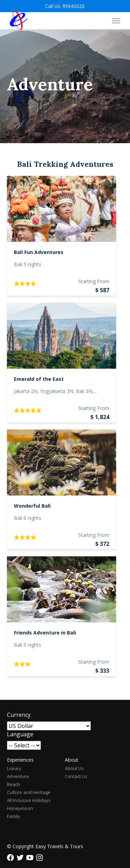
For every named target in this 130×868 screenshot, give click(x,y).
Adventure (18, 776)
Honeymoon (20, 808)
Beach (14, 784)
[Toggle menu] (116, 21)
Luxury (14, 768)
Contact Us (76, 776)
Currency (19, 715)
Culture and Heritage (29, 792)
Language (20, 734)
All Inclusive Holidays (29, 800)
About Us (74, 768)
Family (14, 816)
